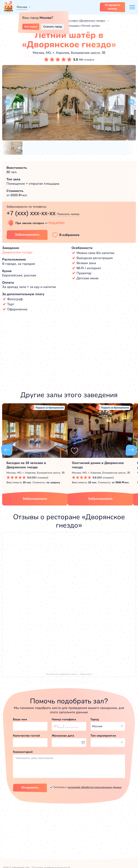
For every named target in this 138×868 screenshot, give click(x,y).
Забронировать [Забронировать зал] (27, 235)
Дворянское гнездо (17, 252)
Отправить (30, 787)
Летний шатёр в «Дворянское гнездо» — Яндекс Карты (69, 674)
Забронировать (35, 499)
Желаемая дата (63, 736)
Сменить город (53, 27)
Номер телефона (64, 719)
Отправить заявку (112, 7)
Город (95, 719)
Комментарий (23, 752)
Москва (22, 7)
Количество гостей (26, 736)
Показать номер (68, 214)
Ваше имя (20, 719)
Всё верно (31, 27)
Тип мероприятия (103, 736)
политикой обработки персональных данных (95, 787)
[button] (7, 102)
